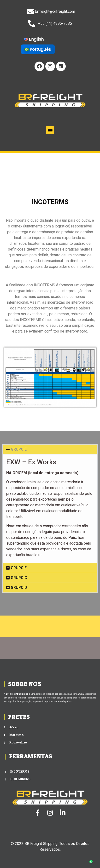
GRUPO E (19, 449)
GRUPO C (19, 578)
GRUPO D (19, 588)
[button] (50, 130)
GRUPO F (19, 568)
